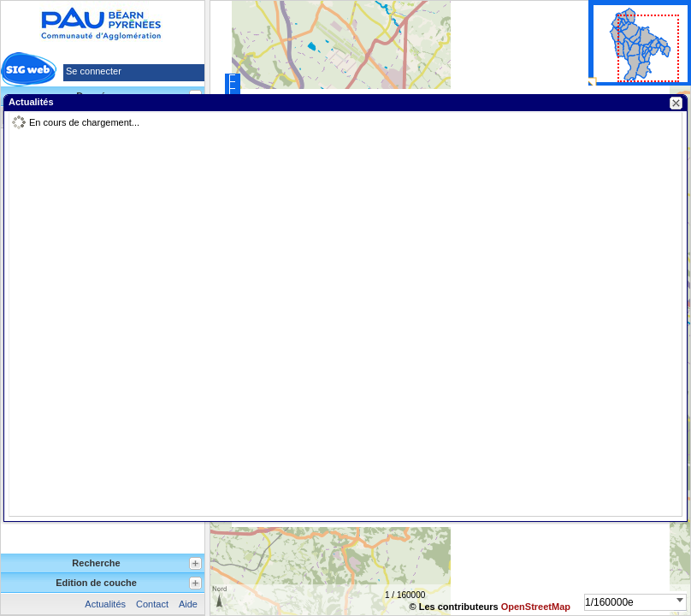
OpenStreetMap (536, 607)
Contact (152, 604)
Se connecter (94, 71)
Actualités (105, 604)
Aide (188, 604)
